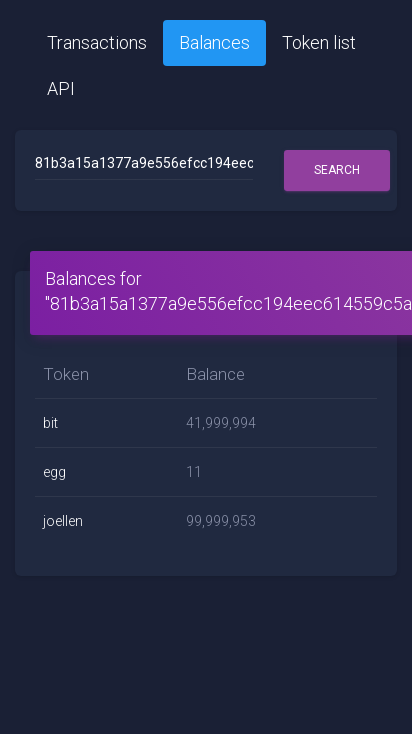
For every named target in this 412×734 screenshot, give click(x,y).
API (61, 88)
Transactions (97, 42)
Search (337, 170)
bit (50, 423)
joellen (63, 521)
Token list (319, 42)
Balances (214, 42)
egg (54, 472)
